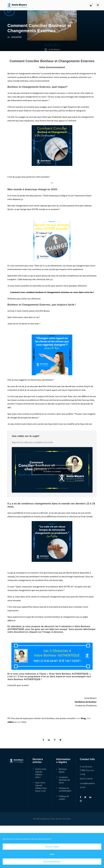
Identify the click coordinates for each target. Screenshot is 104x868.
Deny (52, 854)
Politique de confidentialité (65, 789)
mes (89, 718)
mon (79, 718)
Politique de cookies (64, 798)
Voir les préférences (52, 862)
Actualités (16, 37)
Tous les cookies (52, 847)
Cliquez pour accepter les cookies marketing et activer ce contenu (52, 470)
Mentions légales (63, 770)
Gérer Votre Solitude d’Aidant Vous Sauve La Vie (41, 787)
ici (15, 676)
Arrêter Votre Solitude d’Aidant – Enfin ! (41, 773)
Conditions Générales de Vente (64, 780)
